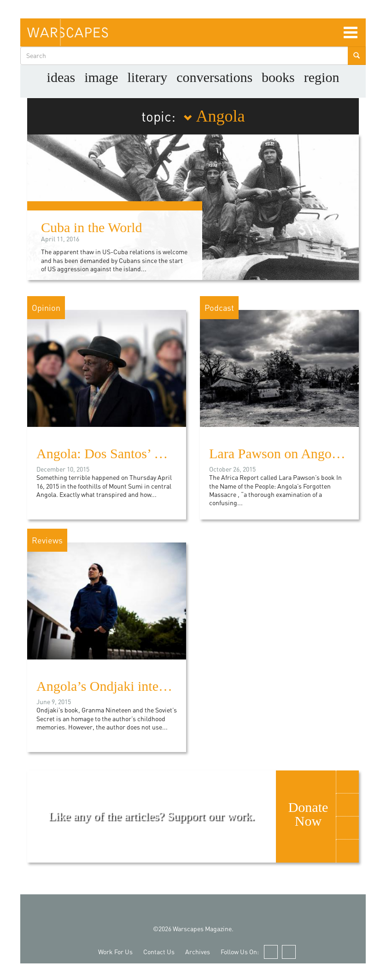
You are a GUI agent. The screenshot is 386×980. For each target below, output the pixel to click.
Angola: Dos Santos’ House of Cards (138, 453)
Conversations (214, 77)
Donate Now (308, 814)
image (101, 77)
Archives (198, 952)
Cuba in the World (92, 227)
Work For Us (115, 952)
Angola (214, 116)
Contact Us (159, 952)
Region (322, 77)
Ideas (61, 77)
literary (148, 77)
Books (278, 77)
